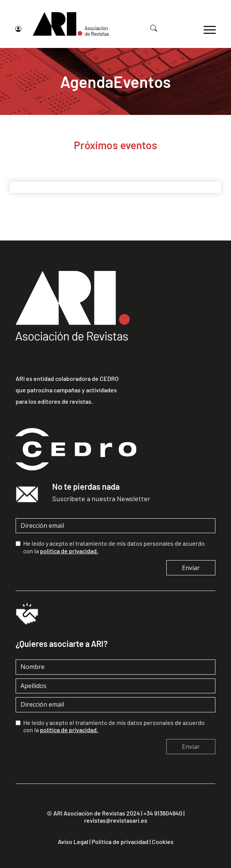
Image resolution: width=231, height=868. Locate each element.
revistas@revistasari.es (116, 820)
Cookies (163, 841)
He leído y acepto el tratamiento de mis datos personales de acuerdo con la (114, 547)
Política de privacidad (120, 841)
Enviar (191, 568)
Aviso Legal (73, 841)
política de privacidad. (69, 550)
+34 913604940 (163, 813)
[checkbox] (18, 544)
